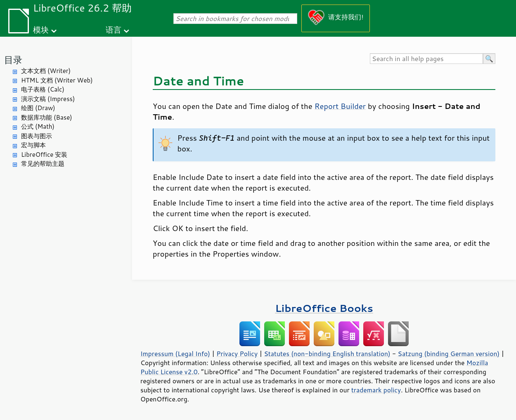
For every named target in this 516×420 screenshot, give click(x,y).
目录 (13, 60)
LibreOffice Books (324, 308)
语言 (114, 29)
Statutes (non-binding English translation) (327, 354)
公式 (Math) (38, 126)
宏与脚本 (33, 145)
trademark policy (376, 390)
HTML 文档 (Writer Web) (57, 80)
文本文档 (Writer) (46, 71)
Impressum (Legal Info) (175, 354)
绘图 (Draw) (38, 108)
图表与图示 (37, 136)
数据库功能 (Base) (47, 117)
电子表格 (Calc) (43, 89)
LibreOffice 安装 (44, 155)
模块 (41, 29)
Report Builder (340, 106)
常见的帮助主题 (43, 164)
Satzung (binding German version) (449, 354)
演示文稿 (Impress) (48, 99)
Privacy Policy (237, 354)
